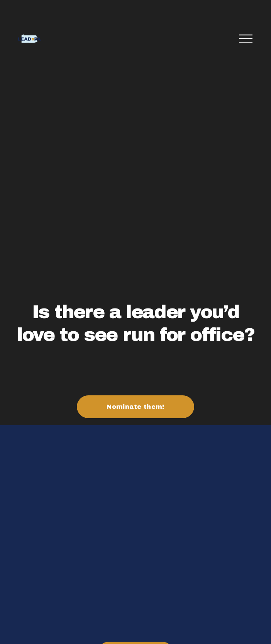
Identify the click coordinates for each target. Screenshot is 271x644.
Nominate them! (135, 407)
